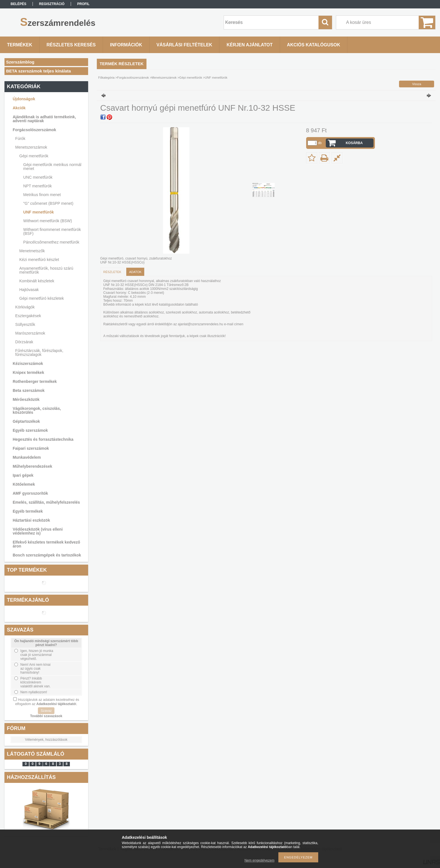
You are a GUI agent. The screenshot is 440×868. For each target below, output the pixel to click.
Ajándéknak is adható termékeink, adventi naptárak (44, 119)
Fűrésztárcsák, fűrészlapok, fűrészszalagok (39, 353)
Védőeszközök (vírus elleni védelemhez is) (38, 531)
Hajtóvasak (29, 290)
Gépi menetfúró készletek (42, 298)
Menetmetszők (32, 251)
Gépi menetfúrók (34, 156)
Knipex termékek (28, 372)
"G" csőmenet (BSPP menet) (48, 203)
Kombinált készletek (37, 281)
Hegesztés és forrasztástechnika (43, 439)
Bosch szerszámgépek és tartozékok (47, 555)
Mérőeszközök (26, 399)
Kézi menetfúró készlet (39, 260)
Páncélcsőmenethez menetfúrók (51, 242)
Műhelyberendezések (32, 466)
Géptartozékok (26, 421)
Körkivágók (25, 307)
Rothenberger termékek (35, 381)
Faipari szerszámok (31, 448)
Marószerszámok (30, 333)
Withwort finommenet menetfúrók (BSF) (52, 231)
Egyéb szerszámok (30, 430)
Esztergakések (28, 316)
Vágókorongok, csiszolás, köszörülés (37, 410)
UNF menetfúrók (39, 212)
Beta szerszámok (29, 390)
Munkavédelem (27, 457)
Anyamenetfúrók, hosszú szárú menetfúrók (46, 270)
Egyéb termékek (28, 511)
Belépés (19, 4)
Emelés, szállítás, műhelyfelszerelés (46, 502)
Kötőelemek (24, 484)
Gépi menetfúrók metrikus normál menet (52, 167)
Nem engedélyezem (259, 860)
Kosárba (354, 143)
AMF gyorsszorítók (30, 493)
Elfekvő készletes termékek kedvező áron (46, 544)
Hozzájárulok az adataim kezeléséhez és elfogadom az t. (47, 702)
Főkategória (106, 78)
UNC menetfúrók (38, 177)
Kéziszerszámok (28, 363)
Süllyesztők (25, 324)
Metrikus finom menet (42, 195)
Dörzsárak (24, 342)
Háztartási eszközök (31, 520)
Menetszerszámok (31, 147)
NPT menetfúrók (38, 186)
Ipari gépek (23, 475)
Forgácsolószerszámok (34, 130)
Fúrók (20, 138)
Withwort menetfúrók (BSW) (48, 221)
